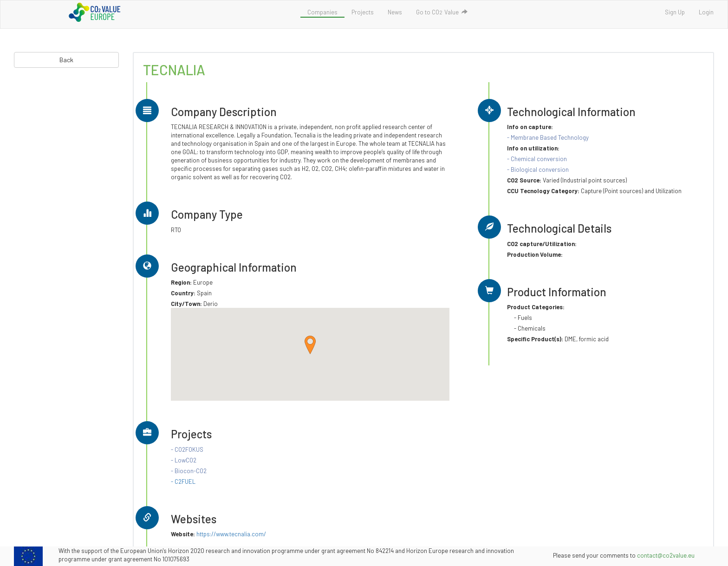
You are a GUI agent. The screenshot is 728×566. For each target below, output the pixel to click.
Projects (363, 12)
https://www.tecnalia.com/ (231, 534)
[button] (310, 345)
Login (706, 12)
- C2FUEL (183, 481)
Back (66, 60)
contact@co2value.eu (666, 555)
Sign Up (675, 12)
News (395, 12)
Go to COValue (442, 12)
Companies (322, 12)
